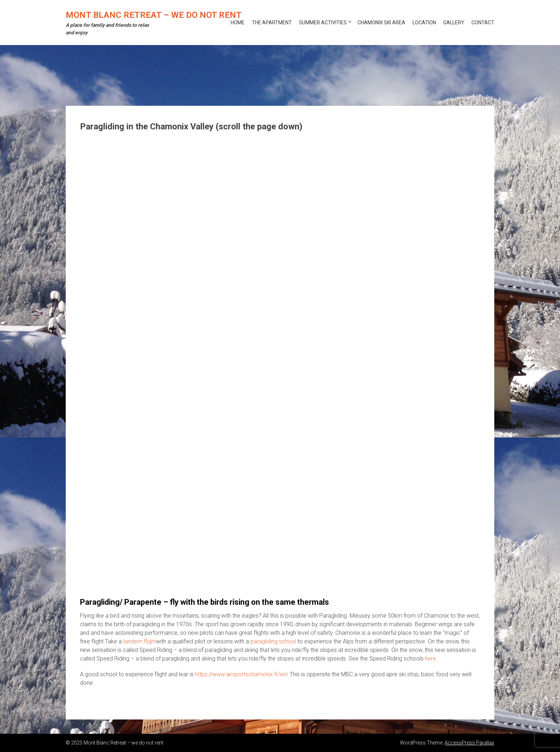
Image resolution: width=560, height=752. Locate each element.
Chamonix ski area (381, 23)
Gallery (454, 23)
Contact (483, 23)
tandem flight (140, 641)
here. (431, 659)
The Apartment (272, 23)
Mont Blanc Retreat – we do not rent (154, 15)
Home (238, 23)
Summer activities (323, 23)
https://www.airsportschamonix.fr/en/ (242, 674)
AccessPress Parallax (469, 743)
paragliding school (273, 641)
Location (424, 23)
